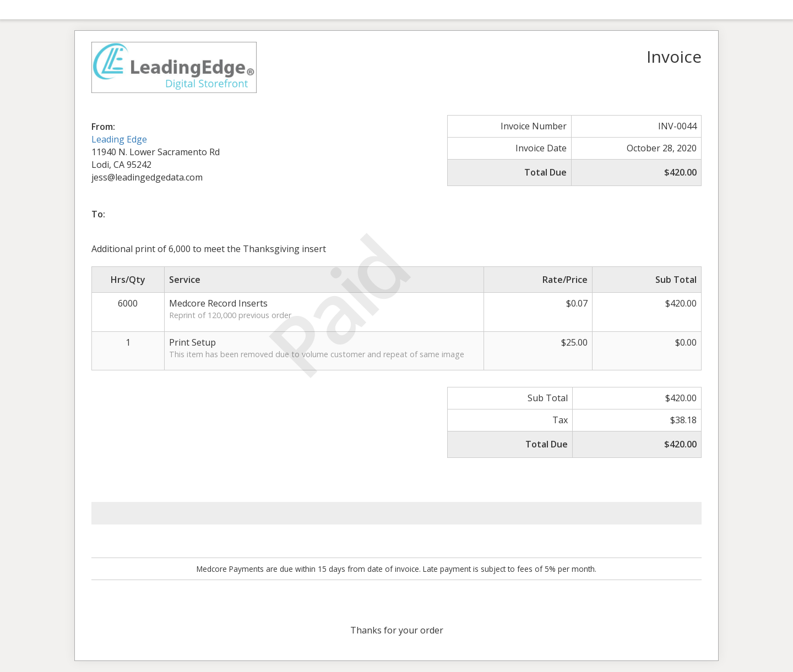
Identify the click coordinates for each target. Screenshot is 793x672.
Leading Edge (119, 139)
